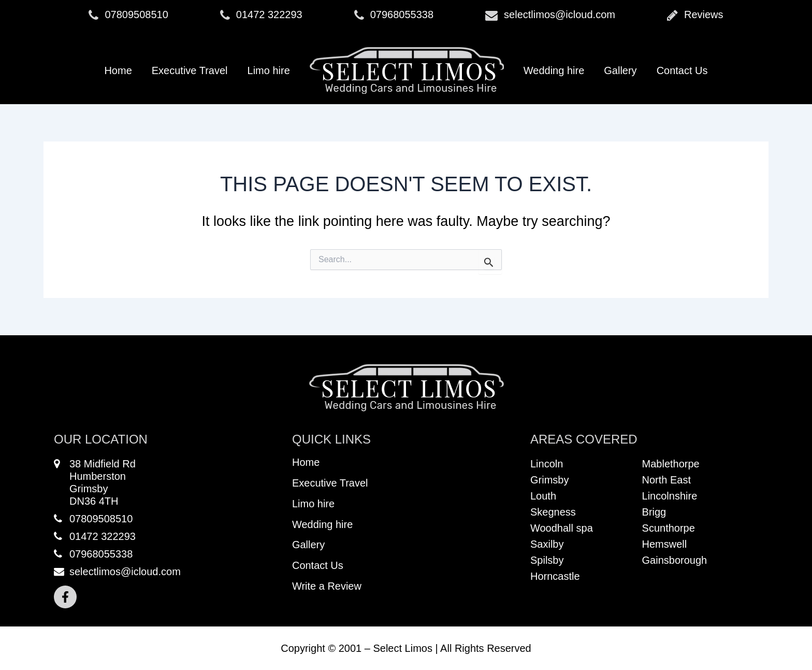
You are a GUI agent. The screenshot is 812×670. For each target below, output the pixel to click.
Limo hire (269, 70)
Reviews (695, 15)
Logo (407, 70)
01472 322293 (261, 15)
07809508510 (128, 15)
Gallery (620, 70)
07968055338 (394, 15)
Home (118, 70)
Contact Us (682, 70)
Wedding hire (554, 70)
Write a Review (327, 587)
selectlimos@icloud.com (550, 15)
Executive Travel (190, 70)
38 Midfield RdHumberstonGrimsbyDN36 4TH (95, 482)
